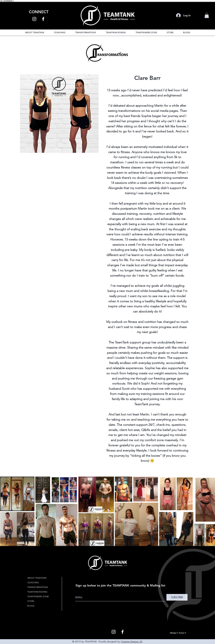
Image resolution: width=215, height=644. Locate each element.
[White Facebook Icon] (43, 19)
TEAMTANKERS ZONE (38, 596)
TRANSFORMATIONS (38, 587)
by (119, 642)
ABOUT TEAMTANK (37, 578)
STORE (31, 601)
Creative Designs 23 (132, 642)
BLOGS (31, 606)
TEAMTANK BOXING (37, 592)
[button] (207, 15)
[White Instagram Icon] (34, 19)
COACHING (33, 582)
